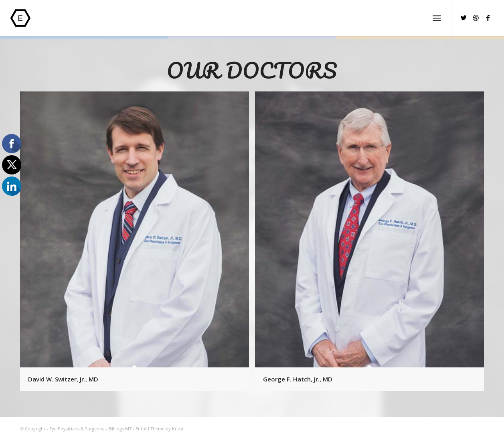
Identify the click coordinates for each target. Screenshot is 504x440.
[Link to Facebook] (488, 18)
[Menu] (437, 18)
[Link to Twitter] (464, 18)
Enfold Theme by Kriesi (159, 429)
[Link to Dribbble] (476, 18)
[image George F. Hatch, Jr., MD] (372, 244)
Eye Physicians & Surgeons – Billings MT (90, 429)
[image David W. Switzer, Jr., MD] (138, 244)
